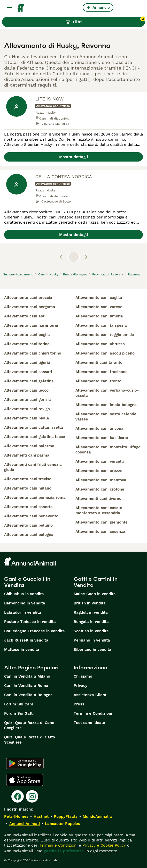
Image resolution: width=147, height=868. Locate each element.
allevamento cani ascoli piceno (105, 353)
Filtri (105, 21)
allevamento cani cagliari (99, 298)
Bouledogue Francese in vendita (34, 631)
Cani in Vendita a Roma (26, 686)
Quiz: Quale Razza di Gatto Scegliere (30, 740)
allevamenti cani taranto (99, 363)
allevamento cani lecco (26, 390)
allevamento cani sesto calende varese (106, 417)
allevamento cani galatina (29, 381)
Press (79, 704)
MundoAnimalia (97, 816)
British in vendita (90, 603)
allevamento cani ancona (99, 428)
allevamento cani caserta (28, 507)
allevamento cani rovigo (27, 409)
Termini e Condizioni (93, 713)
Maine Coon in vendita (95, 594)
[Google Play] (25, 763)
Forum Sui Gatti (19, 713)
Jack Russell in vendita (26, 640)
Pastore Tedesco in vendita (30, 622)
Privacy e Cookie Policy (103, 845)
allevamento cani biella (27, 418)
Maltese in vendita (22, 650)
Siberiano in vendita (92, 650)
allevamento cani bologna (29, 535)
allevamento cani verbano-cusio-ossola (107, 393)
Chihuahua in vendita (24, 594)
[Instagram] (32, 796)
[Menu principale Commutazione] (9, 7)
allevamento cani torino (27, 344)
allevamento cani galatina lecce (35, 437)
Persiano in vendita (92, 640)
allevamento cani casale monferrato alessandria (99, 510)
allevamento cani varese (99, 307)
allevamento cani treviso (28, 479)
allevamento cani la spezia (101, 325)
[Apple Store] (25, 780)
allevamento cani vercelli (100, 461)
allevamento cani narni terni (31, 325)
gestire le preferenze (64, 851)
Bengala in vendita (91, 622)
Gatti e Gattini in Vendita (96, 582)
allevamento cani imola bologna (106, 405)
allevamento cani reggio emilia (105, 335)
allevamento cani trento (98, 381)
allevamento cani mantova (101, 480)
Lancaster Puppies (63, 824)
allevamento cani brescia (28, 298)
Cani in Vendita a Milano (27, 676)
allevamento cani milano (28, 488)
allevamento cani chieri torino (33, 353)
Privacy (80, 686)
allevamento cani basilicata (102, 438)
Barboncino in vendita (25, 603)
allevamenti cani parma (27, 455)
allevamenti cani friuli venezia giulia (33, 467)
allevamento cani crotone (100, 489)
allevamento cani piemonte (102, 522)
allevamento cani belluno (28, 525)
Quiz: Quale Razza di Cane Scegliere (29, 725)
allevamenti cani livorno (98, 499)
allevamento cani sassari (28, 372)
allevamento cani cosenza (100, 532)
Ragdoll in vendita (91, 612)
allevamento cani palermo (29, 446)
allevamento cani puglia (27, 335)
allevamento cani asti (25, 316)
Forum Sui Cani (18, 704)
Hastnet (41, 816)
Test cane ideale (89, 723)
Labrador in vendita (23, 612)
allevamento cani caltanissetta (34, 427)
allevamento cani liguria (27, 363)
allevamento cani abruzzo (100, 344)
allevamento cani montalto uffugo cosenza (108, 450)
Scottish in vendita (91, 631)
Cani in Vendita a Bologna (28, 695)
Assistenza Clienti (91, 695)
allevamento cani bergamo (30, 307)
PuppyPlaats (66, 816)
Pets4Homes (16, 816)
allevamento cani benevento (31, 516)
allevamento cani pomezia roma (35, 498)
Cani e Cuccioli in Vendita (27, 582)
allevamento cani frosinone (102, 372)
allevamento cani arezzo (99, 471)
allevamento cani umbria (99, 316)
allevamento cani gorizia (28, 400)
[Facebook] (18, 796)
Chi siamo (83, 676)
